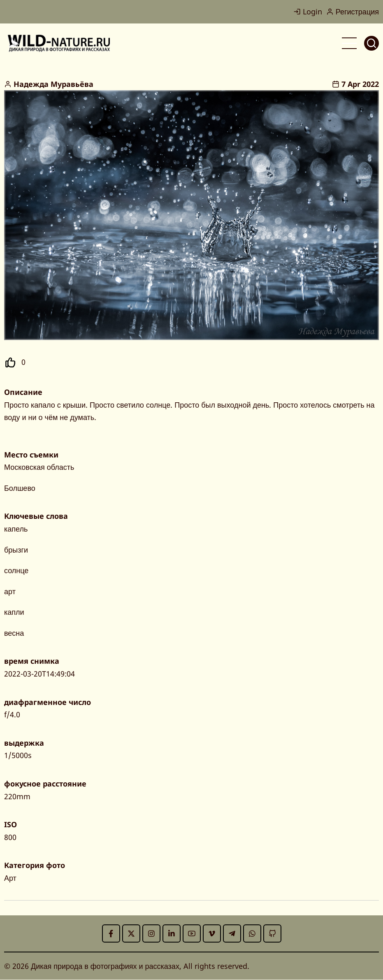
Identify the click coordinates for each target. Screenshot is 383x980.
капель (16, 529)
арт (10, 591)
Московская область (39, 467)
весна (14, 633)
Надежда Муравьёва (53, 84)
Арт (10, 878)
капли (14, 612)
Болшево (20, 488)
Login (308, 12)
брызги (16, 550)
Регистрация (353, 12)
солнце (16, 570)
